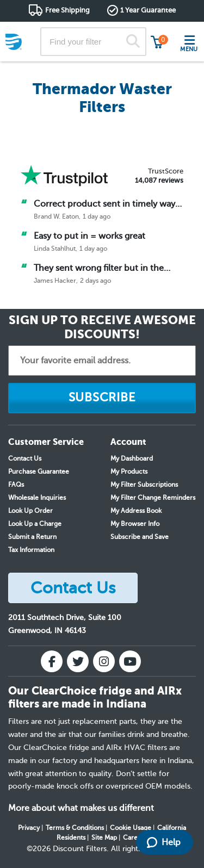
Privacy (29, 828)
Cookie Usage (131, 828)
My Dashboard (132, 458)
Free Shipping (67, 10)
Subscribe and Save (140, 537)
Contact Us (25, 458)
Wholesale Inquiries (37, 498)
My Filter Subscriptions (144, 485)
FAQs (16, 485)
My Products (129, 472)
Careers (135, 838)
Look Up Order (30, 511)
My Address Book (136, 511)
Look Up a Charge (35, 524)
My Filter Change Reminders (153, 498)
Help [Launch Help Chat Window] (164, 842)
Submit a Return (32, 537)
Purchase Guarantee (39, 472)
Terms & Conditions (75, 828)
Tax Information (31, 550)
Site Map (104, 838)
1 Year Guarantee (148, 10)
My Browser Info (135, 524)
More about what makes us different (81, 808)
